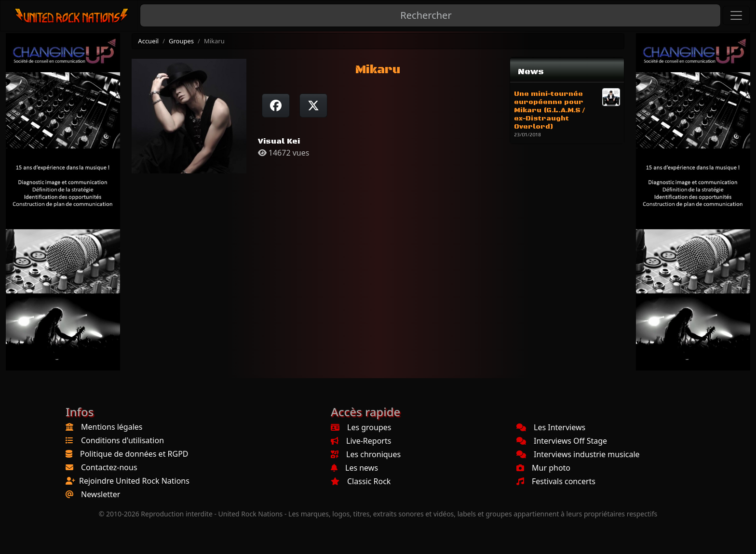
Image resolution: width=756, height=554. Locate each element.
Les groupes (361, 427)
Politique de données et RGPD (134, 454)
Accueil (148, 41)
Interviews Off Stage (562, 441)
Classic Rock (361, 481)
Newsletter (101, 494)
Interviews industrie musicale (578, 454)
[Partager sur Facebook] (276, 106)
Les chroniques (366, 454)
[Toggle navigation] (736, 15)
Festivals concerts (556, 481)
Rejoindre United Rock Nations (134, 481)
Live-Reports (361, 441)
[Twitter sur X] (313, 106)
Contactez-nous (109, 467)
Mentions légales (112, 427)
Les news (354, 468)
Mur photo (543, 468)
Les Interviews (551, 427)
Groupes (181, 41)
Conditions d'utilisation (122, 440)
